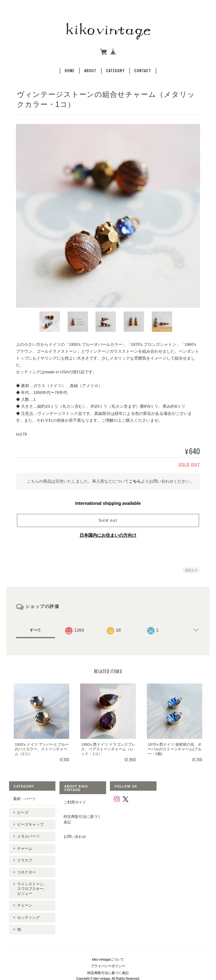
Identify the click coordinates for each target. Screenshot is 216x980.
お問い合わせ (75, 835)
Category (115, 69)
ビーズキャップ (30, 818)
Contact (143, 69)
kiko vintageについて (108, 934)
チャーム (24, 838)
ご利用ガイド (75, 801)
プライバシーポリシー (108, 941)
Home (70, 69)
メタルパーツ (28, 828)
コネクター (26, 857)
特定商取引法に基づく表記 (82, 818)
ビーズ (22, 809)
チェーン (24, 886)
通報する (191, 569)
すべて (35, 629)
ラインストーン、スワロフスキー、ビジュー (33, 872)
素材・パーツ (24, 797)
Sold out (108, 519)
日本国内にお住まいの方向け (108, 534)
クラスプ (24, 848)
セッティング (28, 896)
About (90, 69)
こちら (135, 479)
